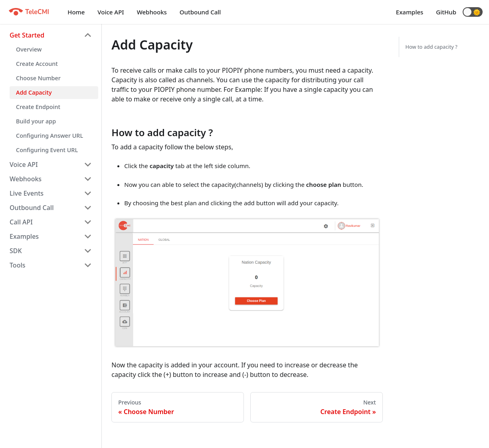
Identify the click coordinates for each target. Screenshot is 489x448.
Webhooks (152, 12)
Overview (29, 49)
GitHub (446, 12)
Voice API (111, 12)
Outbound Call (200, 12)
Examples (410, 12)
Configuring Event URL (47, 150)
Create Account (37, 64)
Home (76, 12)
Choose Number (38, 78)
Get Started (27, 35)
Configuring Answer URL (49, 136)
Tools (18, 265)
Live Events (27, 193)
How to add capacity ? (432, 47)
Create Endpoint (38, 107)
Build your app (36, 121)
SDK (16, 251)
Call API (21, 222)
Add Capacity (34, 92)
